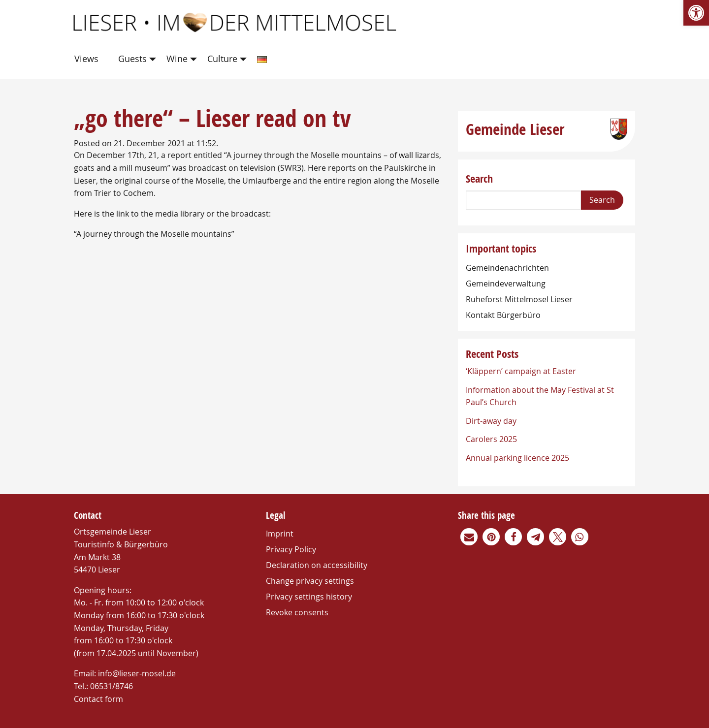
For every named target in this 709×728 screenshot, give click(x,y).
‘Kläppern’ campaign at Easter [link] (521, 371)
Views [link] (86, 59)
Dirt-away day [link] (491, 421)
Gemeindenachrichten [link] (507, 268)
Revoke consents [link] (297, 612)
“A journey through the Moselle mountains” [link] (154, 234)
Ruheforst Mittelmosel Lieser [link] (519, 299)
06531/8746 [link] (112, 686)
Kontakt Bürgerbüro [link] (503, 315)
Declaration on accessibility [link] (317, 565)
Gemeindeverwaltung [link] (506, 284)
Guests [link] (132, 59)
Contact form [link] (98, 699)
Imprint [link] (280, 534)
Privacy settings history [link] (309, 597)
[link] (696, 13)
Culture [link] (222, 59)
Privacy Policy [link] (291, 549)
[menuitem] (88, 59)
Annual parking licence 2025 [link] (517, 458)
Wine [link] (177, 59)
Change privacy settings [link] (310, 581)
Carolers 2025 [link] (491, 439)
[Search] (523, 200)
